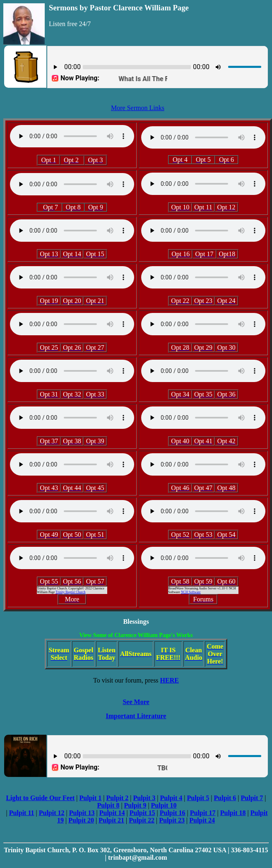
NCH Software (191, 592)
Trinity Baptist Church (70, 592)
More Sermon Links (138, 108)
